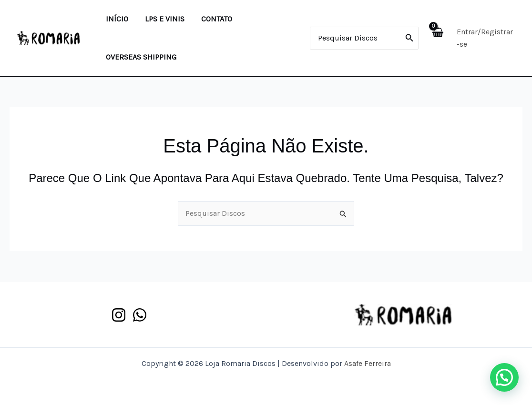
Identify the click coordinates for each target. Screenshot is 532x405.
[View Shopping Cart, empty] (436, 38)
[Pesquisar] (408, 38)
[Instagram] (119, 315)
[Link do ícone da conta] (485, 38)
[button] (504, 377)
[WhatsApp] (140, 315)
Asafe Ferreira (368, 363)
